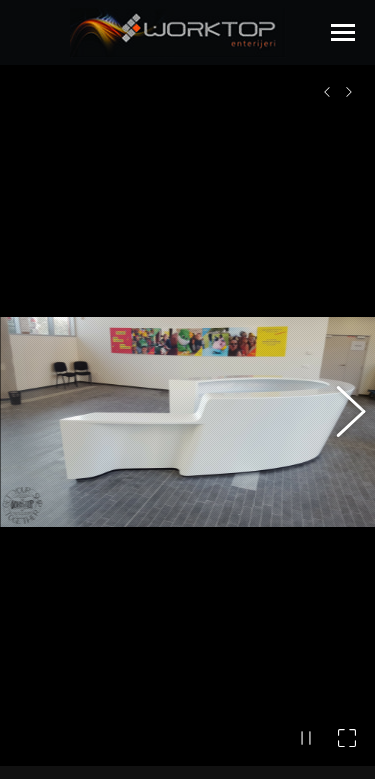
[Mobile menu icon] (343, 32)
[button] (340, 409)
